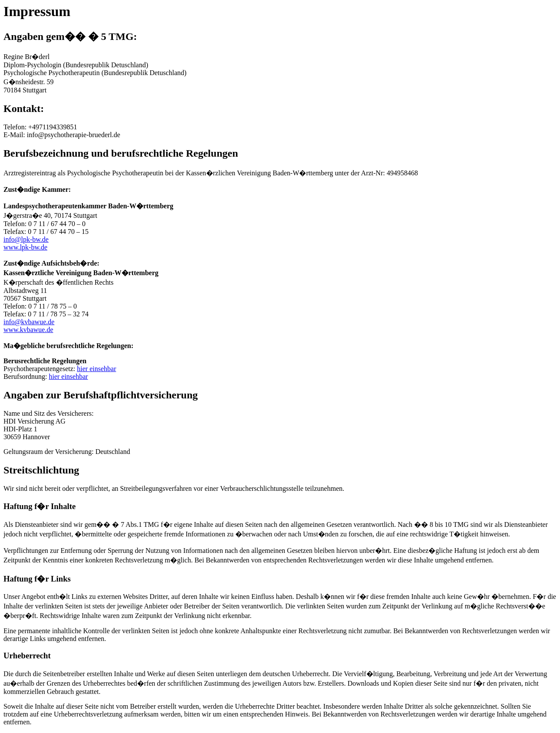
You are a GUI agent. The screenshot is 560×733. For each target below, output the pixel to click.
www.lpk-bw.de (25, 247)
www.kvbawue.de (28, 330)
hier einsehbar (96, 369)
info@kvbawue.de (29, 322)
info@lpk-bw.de (26, 239)
